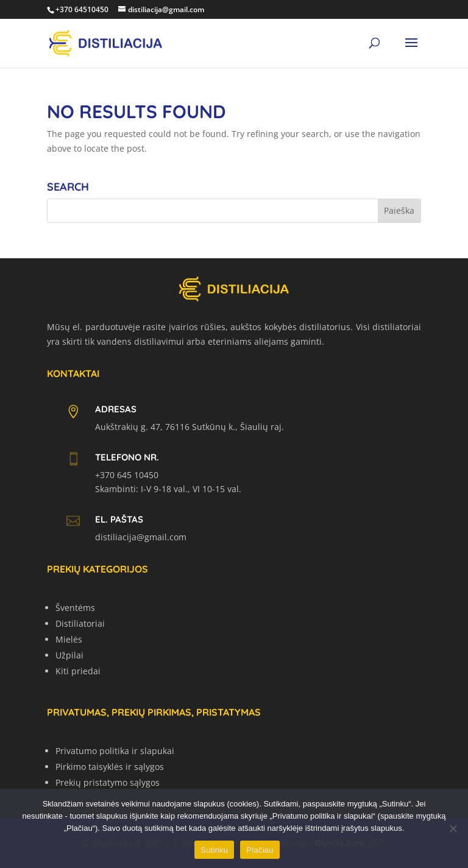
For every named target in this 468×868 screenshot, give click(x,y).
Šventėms (75, 608)
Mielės (69, 639)
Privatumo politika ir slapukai (115, 751)
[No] (453, 828)
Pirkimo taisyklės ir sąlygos (110, 767)
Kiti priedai (78, 671)
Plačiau (260, 850)
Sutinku (214, 850)
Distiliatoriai (80, 623)
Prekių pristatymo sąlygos (108, 782)
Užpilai (69, 655)
